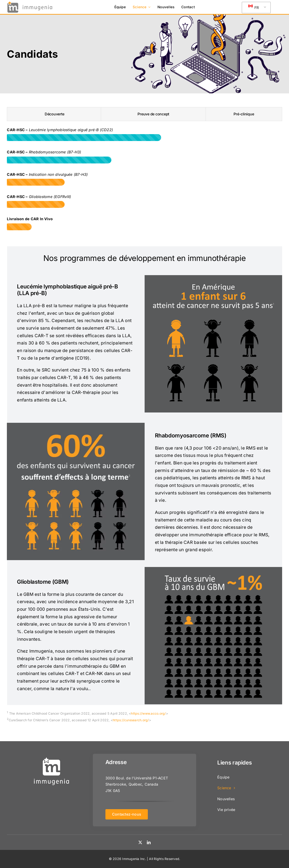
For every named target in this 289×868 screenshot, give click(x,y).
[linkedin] (149, 842)
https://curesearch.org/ (131, 720)
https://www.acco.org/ (148, 713)
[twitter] (140, 842)
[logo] (30, 3)
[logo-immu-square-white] (51, 758)
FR (254, 7)
